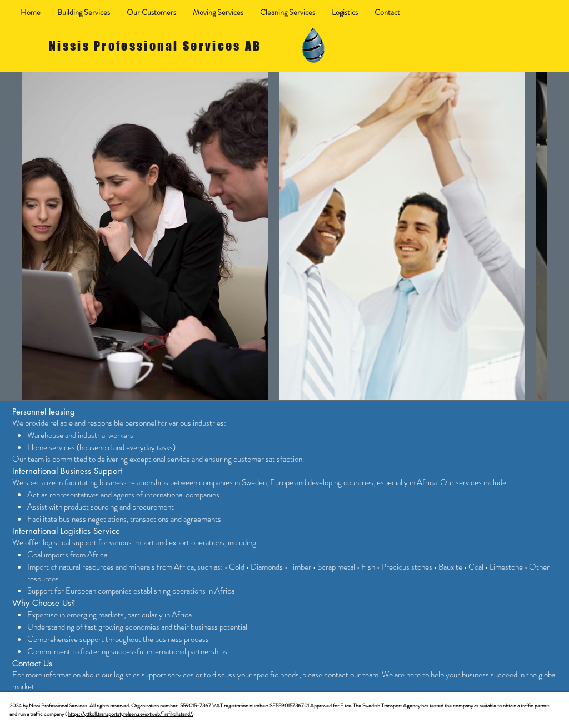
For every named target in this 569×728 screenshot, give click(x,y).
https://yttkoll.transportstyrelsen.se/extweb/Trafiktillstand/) (131, 714)
